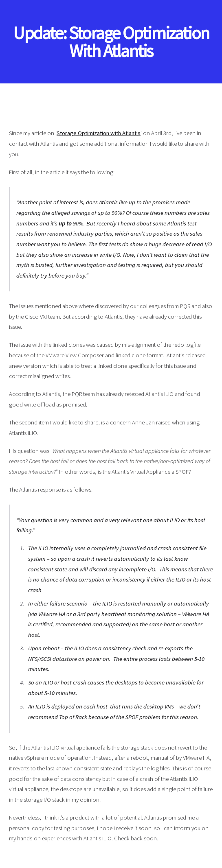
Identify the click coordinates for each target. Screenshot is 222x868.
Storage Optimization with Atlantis (99, 133)
